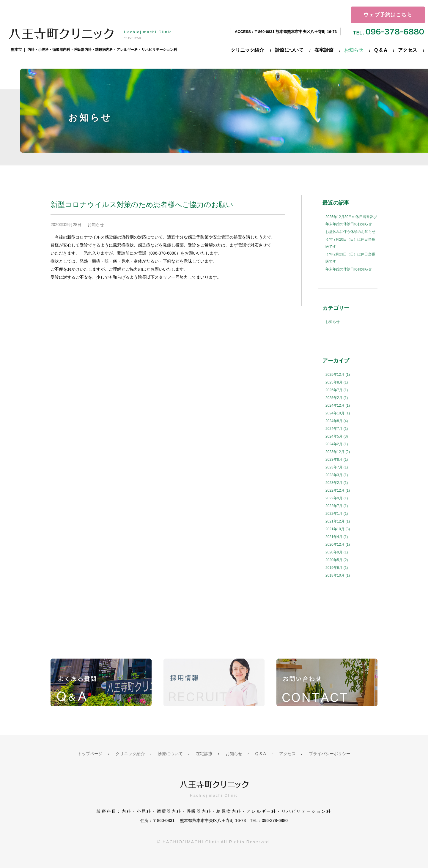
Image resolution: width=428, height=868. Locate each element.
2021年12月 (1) (338, 521)
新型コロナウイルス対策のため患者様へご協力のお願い (142, 205)
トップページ (90, 754)
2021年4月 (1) (337, 537)
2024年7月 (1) (337, 429)
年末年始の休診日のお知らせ (349, 269)
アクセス (407, 50)
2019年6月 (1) (337, 568)
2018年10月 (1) (338, 575)
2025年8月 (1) (337, 382)
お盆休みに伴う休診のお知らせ (350, 232)
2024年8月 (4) (337, 421)
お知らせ (354, 50)
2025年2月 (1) (337, 398)
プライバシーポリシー (330, 754)
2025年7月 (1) (337, 390)
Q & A (381, 50)
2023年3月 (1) (337, 475)
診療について (289, 50)
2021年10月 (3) (338, 529)
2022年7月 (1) (337, 506)
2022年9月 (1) (337, 498)
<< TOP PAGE (133, 38)
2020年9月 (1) (337, 552)
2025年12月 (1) (338, 375)
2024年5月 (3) (337, 436)
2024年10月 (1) (338, 413)
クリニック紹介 (247, 50)
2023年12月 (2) (338, 452)
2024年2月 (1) (337, 444)
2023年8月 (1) (337, 460)
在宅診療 (324, 50)
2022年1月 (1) (337, 514)
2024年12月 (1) (338, 405)
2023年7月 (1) (337, 467)
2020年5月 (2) (337, 560)
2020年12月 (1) (338, 545)
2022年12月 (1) (338, 490)
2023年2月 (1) (337, 483)
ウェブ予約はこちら (388, 15)
